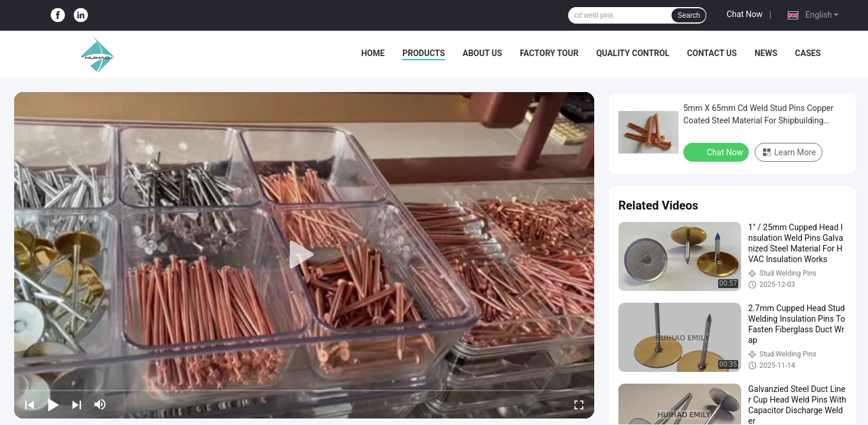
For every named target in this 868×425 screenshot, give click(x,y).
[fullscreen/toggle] (579, 404)
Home (373, 53)
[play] (304, 255)
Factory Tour (549, 53)
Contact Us (712, 53)
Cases (808, 53)
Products (424, 53)
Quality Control (633, 53)
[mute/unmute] (100, 404)
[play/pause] (53, 404)
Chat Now (744, 14)
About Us (482, 53)
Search (689, 15)
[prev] (30, 404)
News (766, 53)
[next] (77, 404)
